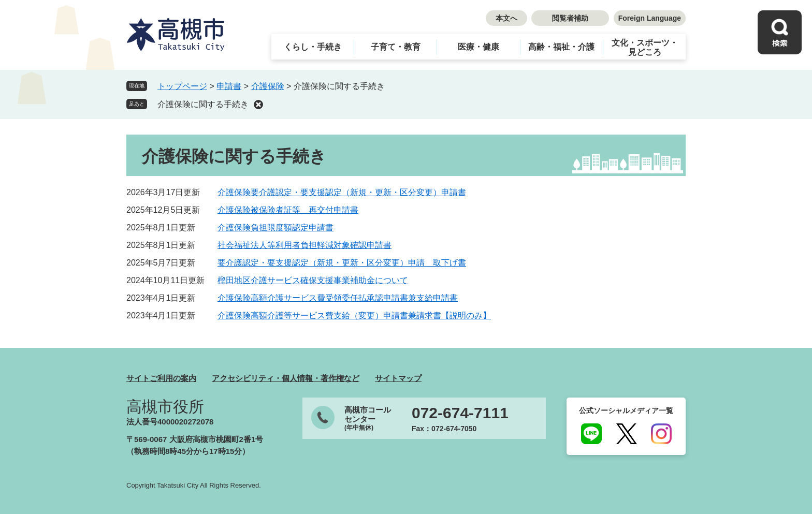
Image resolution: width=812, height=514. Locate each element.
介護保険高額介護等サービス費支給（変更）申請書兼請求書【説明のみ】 (354, 315)
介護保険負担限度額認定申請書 (275, 227)
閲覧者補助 (570, 18)
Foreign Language (650, 18)
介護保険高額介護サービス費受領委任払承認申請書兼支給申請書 (338, 298)
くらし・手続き (313, 47)
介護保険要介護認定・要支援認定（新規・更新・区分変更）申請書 (342, 192)
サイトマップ (398, 378)
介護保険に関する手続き (203, 104)
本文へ (506, 18)
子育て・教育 (396, 47)
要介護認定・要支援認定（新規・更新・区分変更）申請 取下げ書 (342, 263)
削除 (258, 105)
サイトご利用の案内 (161, 378)
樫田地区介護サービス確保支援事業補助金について (313, 280)
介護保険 (268, 86)
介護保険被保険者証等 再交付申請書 (288, 210)
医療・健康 (479, 47)
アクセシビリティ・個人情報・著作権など (286, 378)
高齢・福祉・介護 (561, 47)
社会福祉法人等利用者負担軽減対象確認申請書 (304, 245)
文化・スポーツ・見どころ (645, 47)
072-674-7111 (460, 413)
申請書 (229, 86)
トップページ (182, 86)
